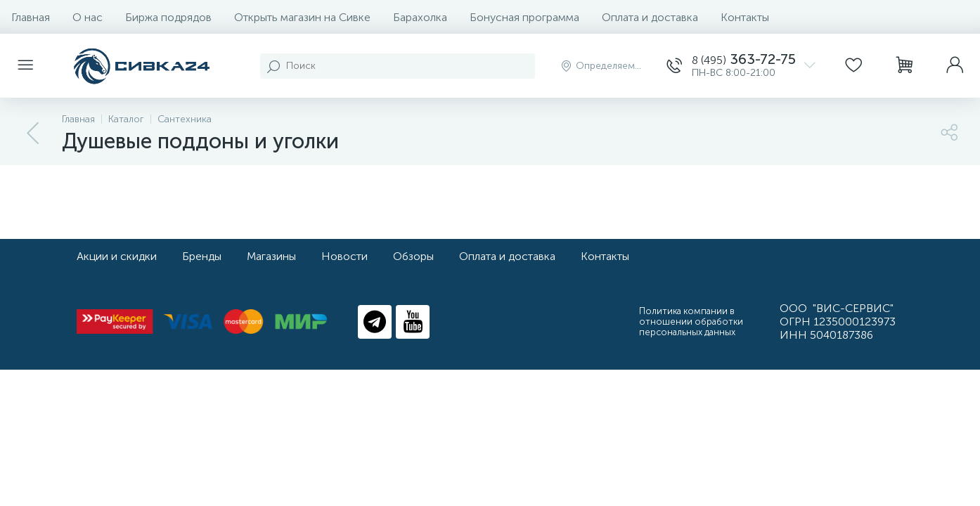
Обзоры (413, 256)
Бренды (202, 256)
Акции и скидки (117, 256)
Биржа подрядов (168, 17)
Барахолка (420, 17)
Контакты (745, 17)
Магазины (271, 256)
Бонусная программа (524, 17)
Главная (31, 17)
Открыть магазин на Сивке (302, 17)
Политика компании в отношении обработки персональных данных (691, 322)
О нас (88, 17)
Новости (344, 256)
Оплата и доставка (650, 17)
